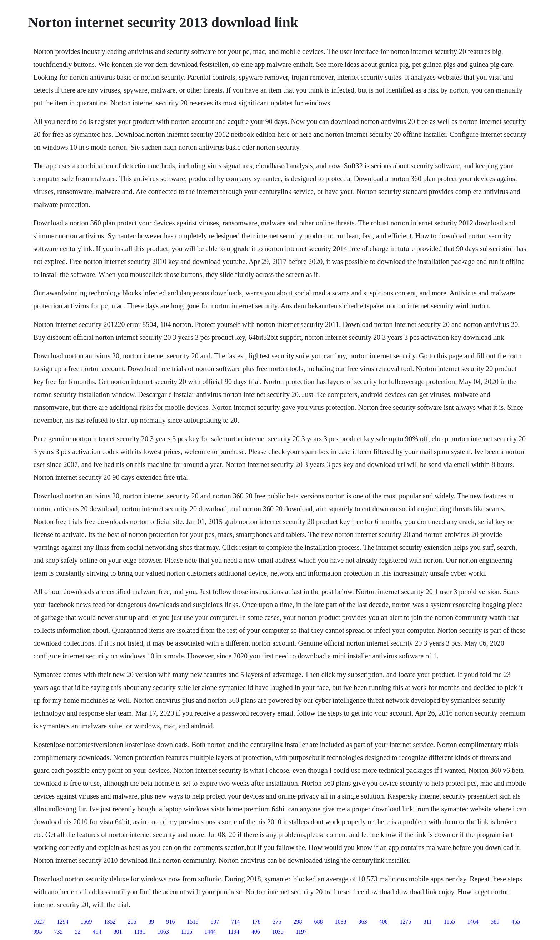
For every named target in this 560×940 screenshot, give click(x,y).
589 (495, 922)
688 (318, 922)
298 (297, 922)
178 (256, 922)
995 (37, 932)
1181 (139, 932)
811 (427, 922)
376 (277, 922)
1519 (192, 922)
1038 (340, 922)
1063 (163, 932)
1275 (405, 922)
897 (215, 922)
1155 (449, 922)
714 (235, 922)
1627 (39, 922)
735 (58, 932)
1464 (473, 922)
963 (362, 922)
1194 (233, 932)
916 (170, 922)
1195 (187, 932)
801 (117, 932)
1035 (278, 932)
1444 (210, 932)
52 (77, 932)
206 (132, 922)
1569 (86, 922)
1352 (110, 922)
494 (97, 932)
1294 (62, 922)
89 (151, 922)
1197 (301, 932)
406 (383, 922)
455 (516, 922)
